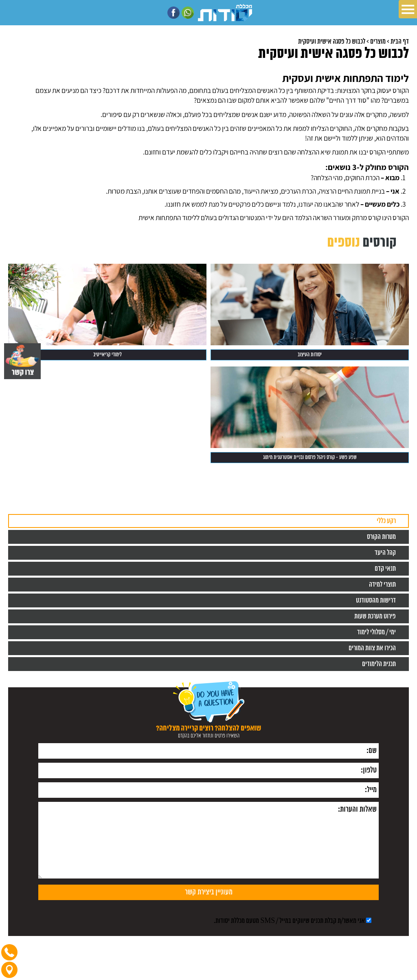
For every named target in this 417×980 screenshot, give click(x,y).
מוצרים (378, 42)
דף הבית (400, 42)
